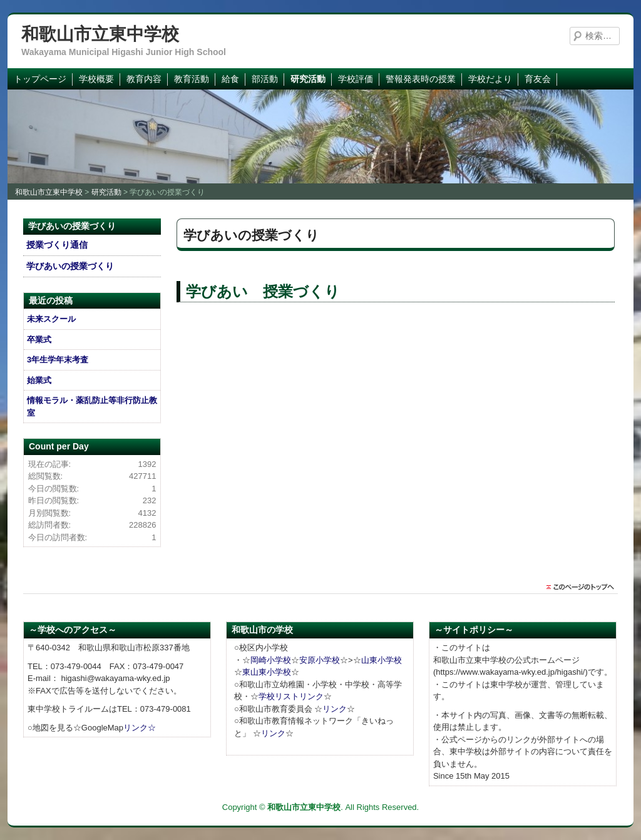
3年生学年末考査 (58, 360)
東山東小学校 (267, 672)
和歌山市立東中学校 (100, 34)
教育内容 (144, 79)
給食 (230, 79)
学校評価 (356, 79)
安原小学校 (320, 660)
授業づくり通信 (57, 245)
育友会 (538, 79)
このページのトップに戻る (583, 587)
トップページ (40, 79)
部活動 (265, 79)
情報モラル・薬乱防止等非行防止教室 (92, 407)
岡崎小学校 (271, 660)
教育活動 (192, 79)
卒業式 (39, 340)
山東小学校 (382, 660)
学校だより (490, 79)
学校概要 (96, 79)
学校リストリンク (291, 696)
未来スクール (51, 319)
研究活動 (308, 79)
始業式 (39, 380)
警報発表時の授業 (421, 79)
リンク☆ (140, 728)
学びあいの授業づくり (70, 266)
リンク (335, 709)
